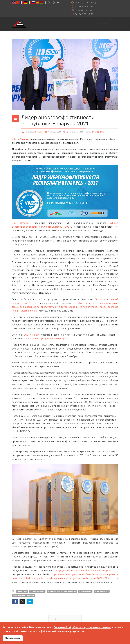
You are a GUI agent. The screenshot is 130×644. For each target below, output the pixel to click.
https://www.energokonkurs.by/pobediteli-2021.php (83, 571)
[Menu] (105, 24)
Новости (39, 132)
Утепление (22, 591)
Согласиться (13, 638)
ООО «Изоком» (21, 139)
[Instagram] (54, 3)
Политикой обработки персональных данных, (82, 627)
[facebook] (45, 3)
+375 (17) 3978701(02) (85, 3)
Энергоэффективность (24, 595)
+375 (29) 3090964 (84, 6)
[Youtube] (58, 3)
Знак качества (102, 591)
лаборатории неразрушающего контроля (46, 339)
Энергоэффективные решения (62, 591)
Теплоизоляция (37, 591)
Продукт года (85, 591)
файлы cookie (49, 631)
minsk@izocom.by (83, 10)
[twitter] (49, 3)
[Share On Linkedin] (30, 602)
